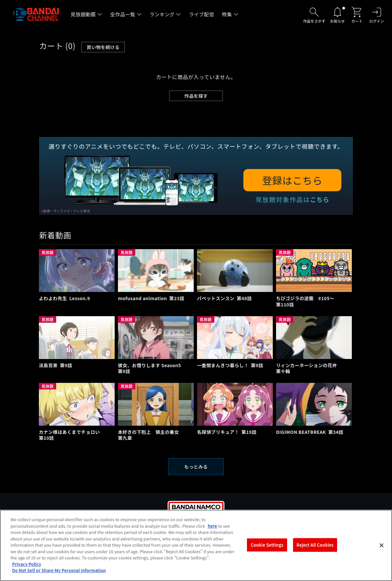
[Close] (382, 550)
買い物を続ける (103, 47)
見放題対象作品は (292, 199)
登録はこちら (293, 180)
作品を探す (196, 96)
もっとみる (196, 467)
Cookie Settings (267, 549)
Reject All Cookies (315, 549)
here (212, 530)
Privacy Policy (27, 568)
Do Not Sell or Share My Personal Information (59, 575)
